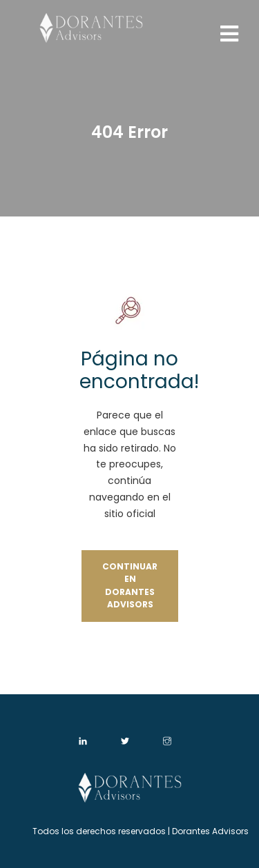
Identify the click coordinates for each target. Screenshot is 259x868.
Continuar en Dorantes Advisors (130, 586)
